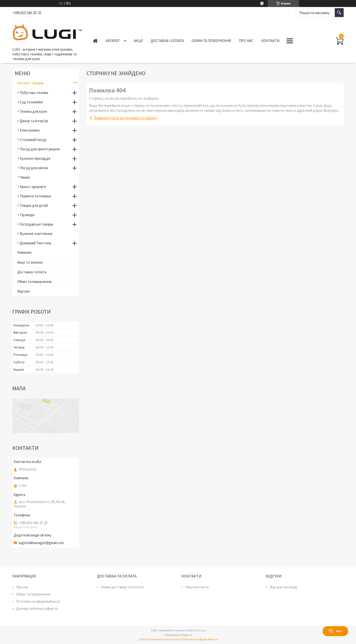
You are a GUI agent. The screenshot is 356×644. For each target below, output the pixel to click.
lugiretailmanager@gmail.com (41, 543)
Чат (335, 631)
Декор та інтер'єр (34, 121)
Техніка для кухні (33, 111)
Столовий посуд (33, 140)
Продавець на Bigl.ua (178, 635)
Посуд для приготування (40, 149)
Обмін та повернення (211, 41)
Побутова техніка (34, 93)
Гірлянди (27, 215)
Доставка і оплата (167, 41)
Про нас (246, 41)
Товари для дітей (34, 205)
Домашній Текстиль (36, 243)
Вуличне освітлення (36, 234)
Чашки (25, 177)
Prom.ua (200, 630)
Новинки (24, 252)
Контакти (270, 41)
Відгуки (23, 291)
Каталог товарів (30, 83)
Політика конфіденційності (38, 601)
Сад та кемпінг (32, 102)
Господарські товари (36, 224)
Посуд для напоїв (34, 168)
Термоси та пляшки (35, 196)
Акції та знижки (30, 262)
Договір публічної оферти (37, 609)
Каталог (113, 41)
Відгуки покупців (283, 587)
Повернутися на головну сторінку (125, 118)
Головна (95, 41)
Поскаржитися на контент (164, 639)
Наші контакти (197, 587)
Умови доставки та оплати (122, 587)
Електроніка (30, 130)
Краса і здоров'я (33, 187)
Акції (138, 41)
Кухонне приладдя (35, 158)
